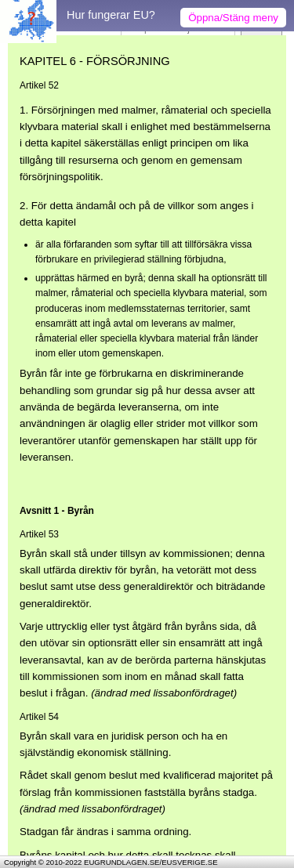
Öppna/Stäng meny (233, 18)
